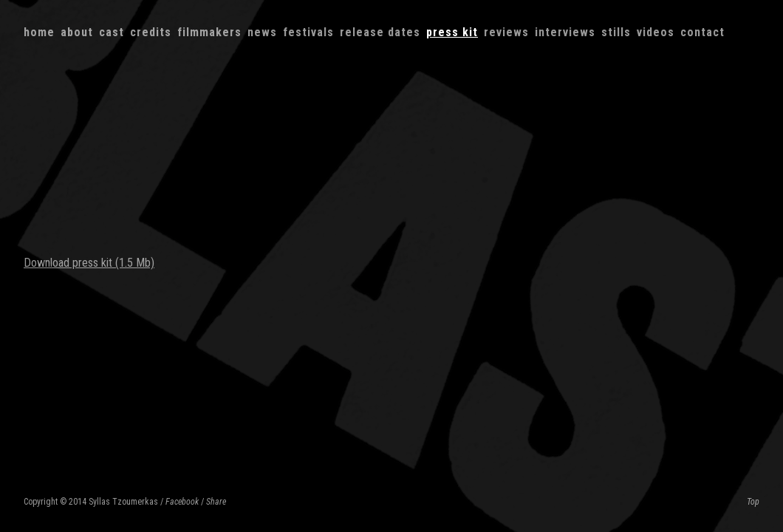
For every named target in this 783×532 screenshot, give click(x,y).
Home (39, 32)
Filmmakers (209, 32)
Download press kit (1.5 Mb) (89, 263)
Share (216, 502)
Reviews (506, 32)
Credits (151, 32)
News (262, 32)
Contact (702, 32)
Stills (616, 32)
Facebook (182, 502)
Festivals (308, 32)
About (77, 32)
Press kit (452, 32)
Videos (656, 32)
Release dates (380, 32)
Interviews (565, 32)
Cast (112, 32)
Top (753, 502)
